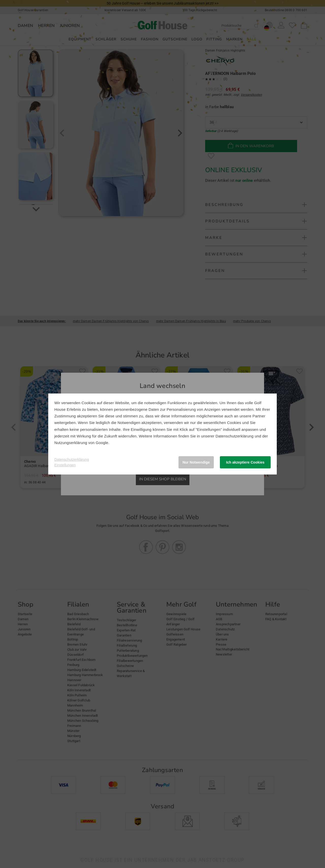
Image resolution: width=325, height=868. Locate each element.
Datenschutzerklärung (235, 436)
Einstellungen (65, 465)
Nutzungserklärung (71, 443)
